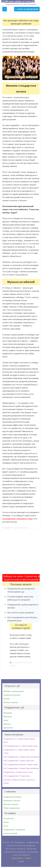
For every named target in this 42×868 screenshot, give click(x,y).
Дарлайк (8, 528)
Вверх (28, 858)
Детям (6, 720)
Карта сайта (17, 858)
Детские (6, 699)
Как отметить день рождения (21, 613)
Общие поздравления (11, 808)
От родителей (9, 819)
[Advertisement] (21, 553)
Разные (6, 822)
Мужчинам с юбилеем (12, 801)
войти (23, 635)
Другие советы (21, 528)
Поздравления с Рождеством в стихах (18, 772)
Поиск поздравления (27, 9)
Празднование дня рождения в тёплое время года (21, 590)
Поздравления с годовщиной (14, 830)
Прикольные (8, 728)
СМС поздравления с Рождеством (16, 776)
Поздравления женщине (12, 797)
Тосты (6, 826)
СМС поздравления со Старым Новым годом (20, 746)
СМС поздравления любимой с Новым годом (20, 764)
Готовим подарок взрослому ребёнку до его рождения (20, 598)
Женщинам (8, 713)
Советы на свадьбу (10, 833)
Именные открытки (11, 702)
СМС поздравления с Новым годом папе (19, 761)
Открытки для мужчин (12, 695)
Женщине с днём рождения (14, 691)
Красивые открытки (11, 804)
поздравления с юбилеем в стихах (17, 519)
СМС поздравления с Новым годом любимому (21, 768)
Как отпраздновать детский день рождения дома (22, 619)
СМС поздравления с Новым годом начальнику (21, 757)
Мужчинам (8, 717)
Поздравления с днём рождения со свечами (23, 606)
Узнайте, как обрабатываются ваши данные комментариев (20, 653)
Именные (7, 724)
